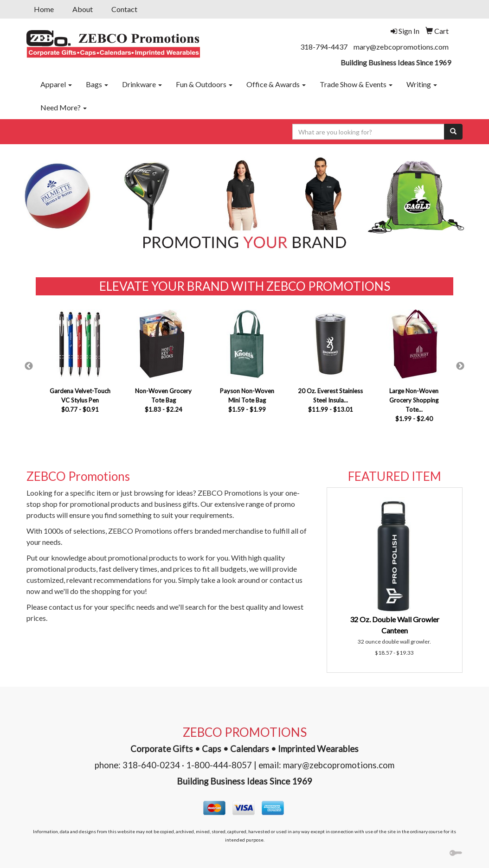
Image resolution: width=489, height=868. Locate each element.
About (83, 9)
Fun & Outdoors (204, 84)
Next (460, 366)
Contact (124, 9)
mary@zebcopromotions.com (401, 47)
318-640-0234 (151, 765)
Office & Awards (276, 84)
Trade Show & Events (356, 84)
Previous (29, 366)
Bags (97, 84)
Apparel (56, 84)
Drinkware (142, 84)
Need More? (64, 107)
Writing (422, 84)
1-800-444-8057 (219, 765)
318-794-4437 (324, 47)
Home (44, 9)
